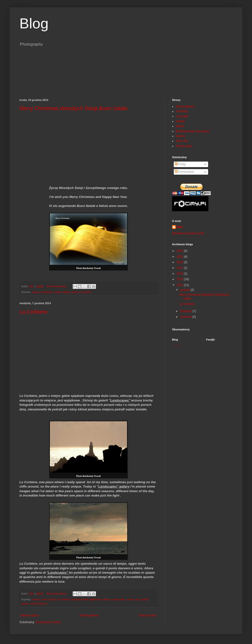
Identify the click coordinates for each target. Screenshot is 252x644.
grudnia (185, 290)
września (186, 317)
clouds (52, 599)
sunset (145, 599)
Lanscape (182, 116)
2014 (180, 285)
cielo (44, 599)
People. (181, 121)
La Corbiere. (34, 312)
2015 (180, 279)
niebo (106, 599)
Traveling (182, 111)
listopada (186, 311)
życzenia (86, 292)
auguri (36, 292)
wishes (75, 292)
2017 (180, 268)
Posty (180, 164)
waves (25, 603)
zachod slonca (39, 603)
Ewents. (181, 136)
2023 (180, 251)
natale (57, 292)
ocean (130, 599)
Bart (180, 227)
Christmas (47, 292)
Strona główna (89, 615)
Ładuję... (178, 346)
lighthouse (95, 599)
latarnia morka (79, 599)
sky (138, 599)
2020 (180, 262)
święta (66, 292)
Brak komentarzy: (57, 286)
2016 (180, 274)
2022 (180, 257)
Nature (180, 126)
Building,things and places (193, 131)
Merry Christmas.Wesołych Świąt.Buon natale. (74, 108)
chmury (36, 599)
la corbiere (64, 599)
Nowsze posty (30, 615)
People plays (184, 146)
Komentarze (184, 172)
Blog (34, 23)
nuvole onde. (118, 599)
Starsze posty (147, 615)
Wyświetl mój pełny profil (188, 233)
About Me (182, 141)
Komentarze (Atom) (48, 622)
